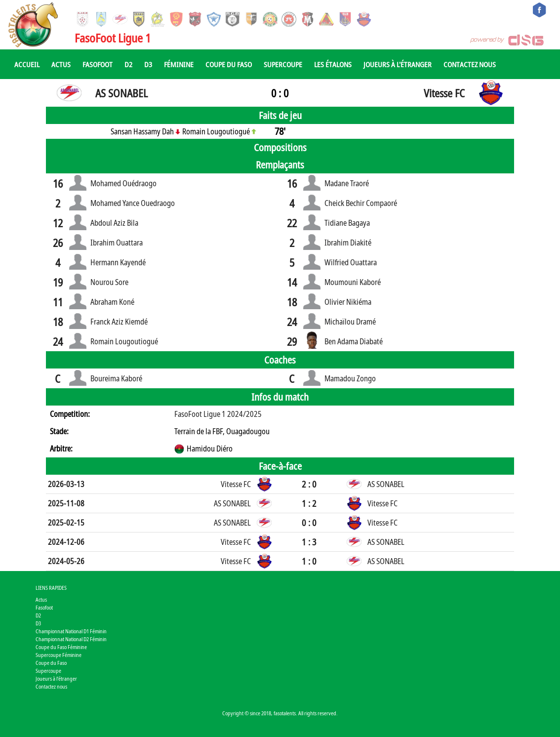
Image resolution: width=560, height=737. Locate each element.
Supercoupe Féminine (59, 655)
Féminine (179, 64)
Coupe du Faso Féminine (61, 647)
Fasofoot (98, 64)
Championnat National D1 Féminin (71, 631)
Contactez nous (470, 64)
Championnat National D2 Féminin (71, 639)
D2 (128, 64)
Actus (61, 64)
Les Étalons (333, 64)
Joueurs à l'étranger (398, 64)
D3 (148, 64)
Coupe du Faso (229, 64)
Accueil (27, 64)
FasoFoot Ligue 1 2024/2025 (218, 414)
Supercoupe (283, 64)
